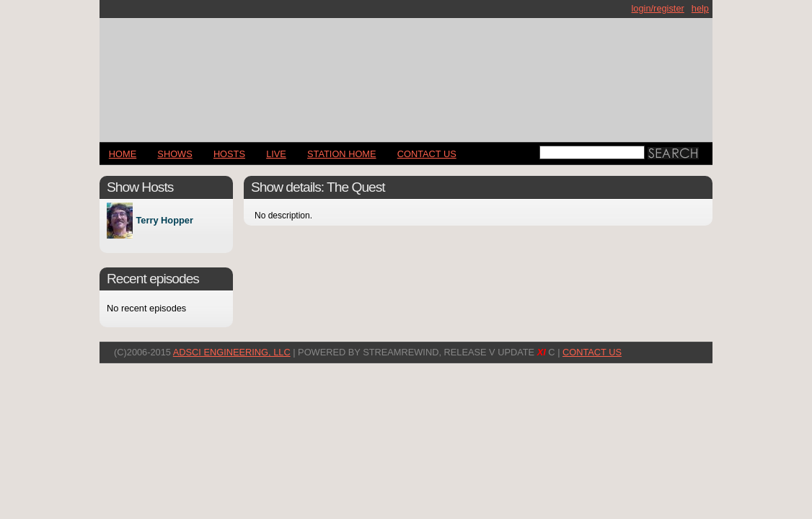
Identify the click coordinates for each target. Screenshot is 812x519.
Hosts (229, 154)
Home (123, 154)
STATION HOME (342, 154)
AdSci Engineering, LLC (232, 352)
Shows (175, 154)
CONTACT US (427, 154)
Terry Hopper (164, 221)
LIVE (276, 154)
